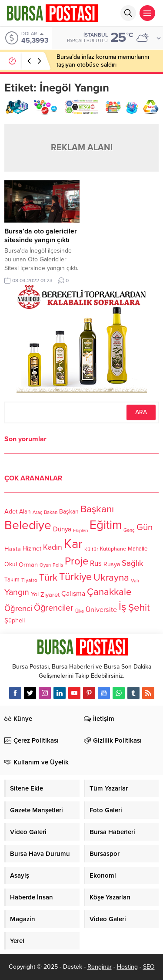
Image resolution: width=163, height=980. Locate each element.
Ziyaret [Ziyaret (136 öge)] (50, 594)
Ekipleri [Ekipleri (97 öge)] (80, 531)
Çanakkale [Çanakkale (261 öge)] (109, 592)
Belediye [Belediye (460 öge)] (28, 525)
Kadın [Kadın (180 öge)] (53, 548)
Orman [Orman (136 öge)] (28, 564)
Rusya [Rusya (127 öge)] (112, 564)
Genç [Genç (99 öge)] (129, 531)
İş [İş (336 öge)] (123, 607)
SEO (149, 967)
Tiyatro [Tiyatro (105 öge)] (29, 581)
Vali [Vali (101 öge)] (135, 581)
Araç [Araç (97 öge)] (37, 512)
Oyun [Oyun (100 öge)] (45, 566)
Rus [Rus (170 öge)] (96, 564)
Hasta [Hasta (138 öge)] (13, 549)
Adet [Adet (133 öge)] (11, 512)
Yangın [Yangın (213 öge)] (17, 592)
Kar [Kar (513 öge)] (73, 544)
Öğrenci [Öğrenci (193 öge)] (18, 609)
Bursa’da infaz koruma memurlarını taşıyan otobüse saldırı (103, 61)
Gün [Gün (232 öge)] (145, 527)
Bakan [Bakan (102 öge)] (51, 512)
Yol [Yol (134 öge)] (35, 594)
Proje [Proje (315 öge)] (77, 561)
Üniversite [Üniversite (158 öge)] (101, 610)
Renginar (100, 967)
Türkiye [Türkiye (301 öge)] (75, 577)
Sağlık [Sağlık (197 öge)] (133, 563)
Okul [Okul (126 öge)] (11, 565)
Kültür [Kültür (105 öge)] (91, 550)
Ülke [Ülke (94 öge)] (80, 612)
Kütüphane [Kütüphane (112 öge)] (113, 549)
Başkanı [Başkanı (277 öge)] (97, 509)
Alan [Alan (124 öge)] (25, 512)
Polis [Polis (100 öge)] (58, 566)
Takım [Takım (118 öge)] (12, 580)
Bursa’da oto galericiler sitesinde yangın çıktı (41, 236)
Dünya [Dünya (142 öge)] (62, 530)
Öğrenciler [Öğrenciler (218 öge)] (54, 608)
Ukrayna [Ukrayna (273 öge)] (111, 577)
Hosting (127, 967)
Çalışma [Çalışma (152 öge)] (73, 594)
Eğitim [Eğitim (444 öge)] (106, 525)
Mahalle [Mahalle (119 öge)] (138, 549)
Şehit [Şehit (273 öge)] (139, 608)
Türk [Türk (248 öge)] (48, 578)
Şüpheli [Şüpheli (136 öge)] (15, 620)
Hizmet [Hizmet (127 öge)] (32, 549)
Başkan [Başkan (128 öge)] (69, 511)
